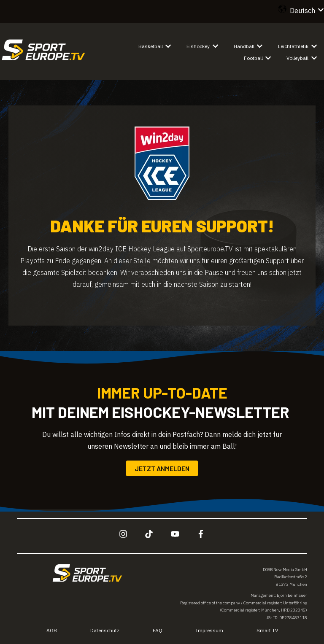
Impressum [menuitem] (209, 630)
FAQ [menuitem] (158, 630)
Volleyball (297, 58)
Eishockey (198, 46)
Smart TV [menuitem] (267, 630)
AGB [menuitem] (52, 630)
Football (253, 58)
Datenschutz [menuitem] (105, 630)
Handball (244, 46)
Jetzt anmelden (162, 468)
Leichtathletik (293, 46)
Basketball (151, 46)
